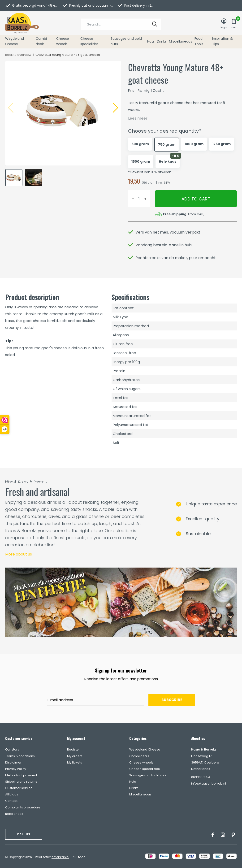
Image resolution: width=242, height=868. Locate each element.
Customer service (19, 788)
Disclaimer (13, 762)
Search (155, 24)
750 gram (167, 144)
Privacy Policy (16, 769)
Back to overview (18, 55)
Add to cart (196, 199)
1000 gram (194, 144)
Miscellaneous (181, 41)
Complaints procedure (23, 807)
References (14, 814)
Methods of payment (21, 775)
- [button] (133, 199)
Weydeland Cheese (15, 41)
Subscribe (172, 700)
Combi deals (41, 41)
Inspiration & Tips (223, 41)
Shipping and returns (21, 782)
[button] (115, 108)
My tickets (75, 762)
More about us (19, 554)
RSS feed (79, 857)
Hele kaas (168, 161)
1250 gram (221, 144)
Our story (12, 749)
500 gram (140, 144)
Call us (24, 834)
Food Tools (199, 41)
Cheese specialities (89, 41)
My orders (75, 756)
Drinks (162, 41)
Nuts (151, 41)
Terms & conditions (20, 756)
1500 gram (141, 161)
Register (73, 749)
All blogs (12, 794)
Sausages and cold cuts (126, 41)
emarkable (60, 857)
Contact (11, 801)
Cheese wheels (63, 41)
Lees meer (138, 118)
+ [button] (145, 199)
